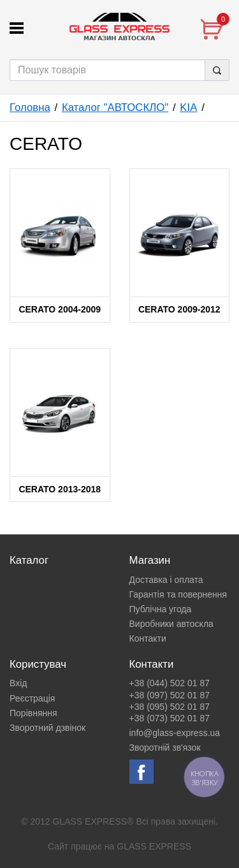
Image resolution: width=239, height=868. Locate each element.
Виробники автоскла (171, 624)
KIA (188, 107)
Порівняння (33, 713)
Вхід (18, 683)
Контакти (148, 638)
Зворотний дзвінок (47, 728)
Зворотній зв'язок (165, 747)
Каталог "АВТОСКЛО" (115, 107)
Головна (30, 107)
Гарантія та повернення (178, 594)
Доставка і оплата (166, 580)
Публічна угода (161, 609)
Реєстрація (32, 698)
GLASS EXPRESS (154, 846)
